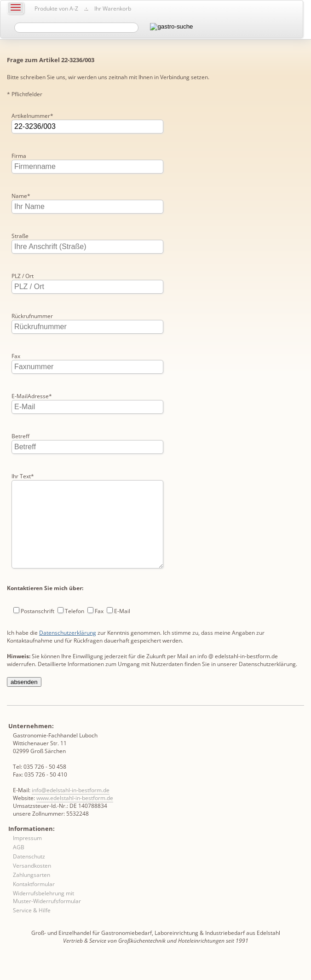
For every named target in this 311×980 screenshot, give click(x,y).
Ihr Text (23, 476)
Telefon (75, 629)
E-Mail (122, 629)
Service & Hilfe (32, 929)
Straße (20, 236)
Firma (19, 156)
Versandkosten (32, 884)
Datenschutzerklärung (68, 651)
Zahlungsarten (32, 893)
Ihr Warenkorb (113, 9)
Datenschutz (29, 875)
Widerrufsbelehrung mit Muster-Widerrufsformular (47, 916)
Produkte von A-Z (56, 9)
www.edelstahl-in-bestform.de (75, 816)
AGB (19, 866)
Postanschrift (37, 629)
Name (21, 196)
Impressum (27, 856)
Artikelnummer (32, 116)
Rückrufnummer (32, 316)
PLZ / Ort (23, 276)
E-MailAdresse (32, 396)
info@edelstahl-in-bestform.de (71, 809)
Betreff (20, 436)
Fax (16, 356)
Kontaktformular (34, 902)
